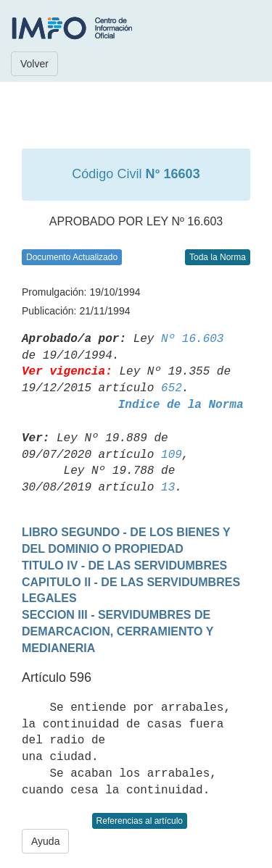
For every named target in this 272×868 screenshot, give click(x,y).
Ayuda (45, 841)
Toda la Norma (218, 257)
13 (168, 488)
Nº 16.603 (192, 339)
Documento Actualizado (72, 257)
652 (172, 388)
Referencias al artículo (140, 821)
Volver (34, 64)
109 (172, 455)
